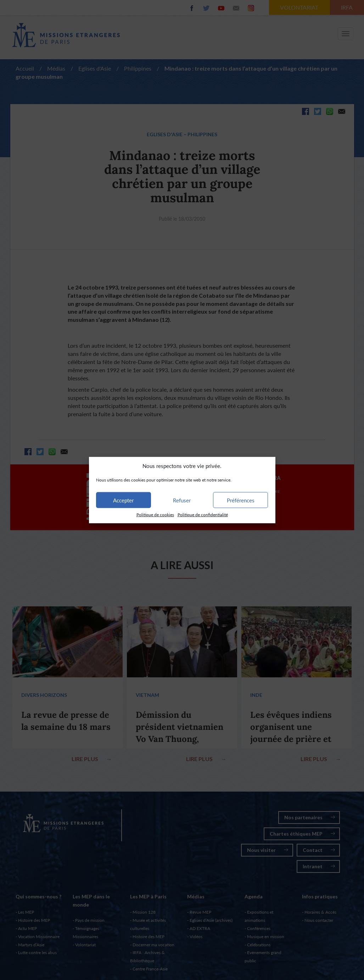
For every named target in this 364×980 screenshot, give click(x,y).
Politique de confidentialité (203, 515)
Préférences (241, 500)
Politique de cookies (155, 515)
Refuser (182, 500)
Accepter (123, 500)
